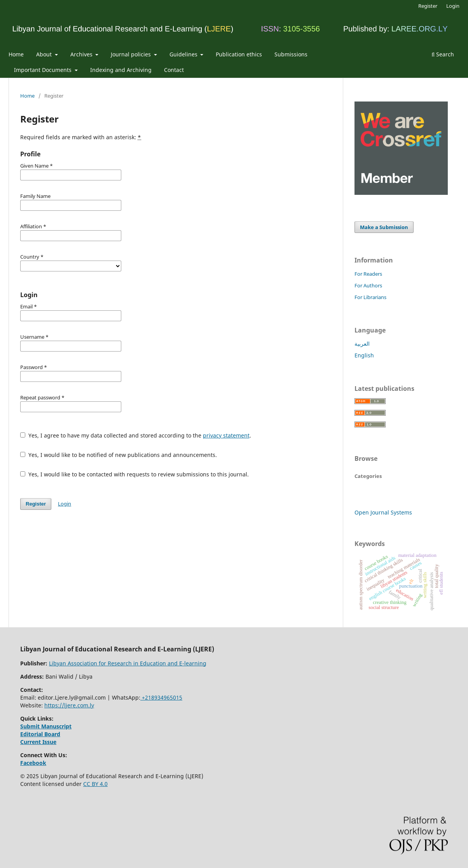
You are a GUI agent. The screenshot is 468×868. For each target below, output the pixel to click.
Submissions (291, 54)
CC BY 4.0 (95, 784)
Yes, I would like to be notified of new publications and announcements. (119, 455)
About (45, 54)
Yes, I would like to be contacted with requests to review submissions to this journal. (134, 474)
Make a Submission (384, 227)
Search (443, 54)
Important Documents (44, 70)
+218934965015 (161, 697)
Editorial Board (40, 734)
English (364, 355)
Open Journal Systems (383, 512)
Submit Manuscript (46, 726)
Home (16, 54)
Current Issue (38, 742)
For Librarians (370, 297)
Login (453, 6)
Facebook (33, 763)
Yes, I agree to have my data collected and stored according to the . (136, 435)
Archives (82, 54)
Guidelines (184, 54)
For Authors (368, 285)
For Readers (368, 274)
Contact (174, 70)
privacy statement (226, 435)
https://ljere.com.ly (69, 705)
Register (428, 6)
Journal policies (132, 54)
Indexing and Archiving (121, 70)
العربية (362, 344)
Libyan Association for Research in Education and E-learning (128, 663)
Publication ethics (239, 54)
